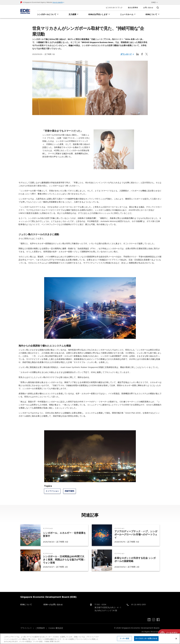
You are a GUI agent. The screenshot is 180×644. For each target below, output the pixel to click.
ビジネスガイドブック (114, 8)
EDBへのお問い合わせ (53, 605)
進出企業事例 (133, 8)
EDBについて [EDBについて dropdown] (153, 14)
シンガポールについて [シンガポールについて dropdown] (48, 14)
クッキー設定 (124, 638)
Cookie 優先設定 (56, 628)
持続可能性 (70, 491)
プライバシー (26, 628)
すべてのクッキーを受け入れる (146, 638)
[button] (58, 2)
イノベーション (52, 491)
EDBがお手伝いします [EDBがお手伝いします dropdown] (99, 14)
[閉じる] (176, 639)
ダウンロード (127, 54)
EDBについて (26, 605)
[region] (90, 639)
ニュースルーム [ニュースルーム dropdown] (128, 14)
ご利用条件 (40, 628)
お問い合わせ (148, 8)
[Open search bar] (158, 8)
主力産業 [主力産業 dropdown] (74, 14)
